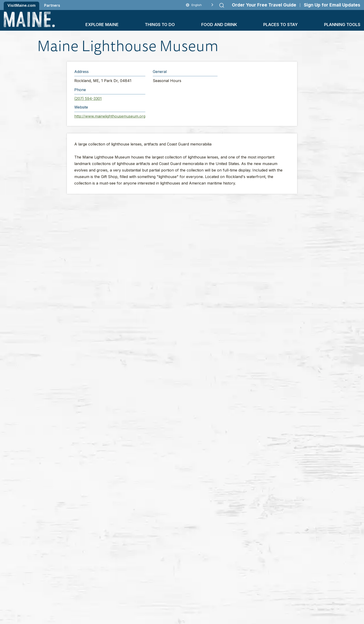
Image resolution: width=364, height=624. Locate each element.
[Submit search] (222, 5)
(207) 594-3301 (88, 99)
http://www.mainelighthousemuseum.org (110, 116)
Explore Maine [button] (102, 25)
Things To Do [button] (160, 25)
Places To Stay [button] (281, 25)
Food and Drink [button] (219, 25)
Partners (52, 5)
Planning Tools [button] (342, 25)
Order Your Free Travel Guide (264, 5)
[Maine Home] (29, 19)
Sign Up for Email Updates (332, 5)
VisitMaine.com (21, 5)
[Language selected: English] (200, 5)
